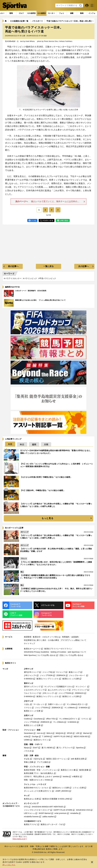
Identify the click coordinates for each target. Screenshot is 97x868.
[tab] (21, 13)
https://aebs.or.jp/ (20, 839)
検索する (80, 6)
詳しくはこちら (9, 865)
